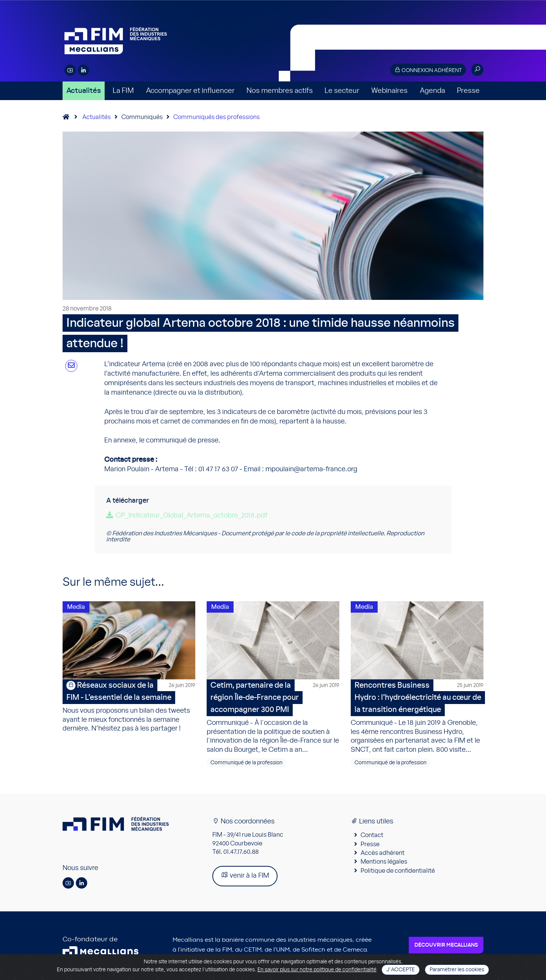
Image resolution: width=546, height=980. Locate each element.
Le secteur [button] (342, 91)
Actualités (84, 91)
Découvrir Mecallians (446, 947)
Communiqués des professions (217, 117)
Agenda (432, 91)
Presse (468, 91)
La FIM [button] (123, 91)
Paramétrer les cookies (457, 970)
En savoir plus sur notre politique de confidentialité (317, 970)
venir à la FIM (245, 877)
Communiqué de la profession (246, 764)
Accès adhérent (383, 854)
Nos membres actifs (280, 91)
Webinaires (389, 91)
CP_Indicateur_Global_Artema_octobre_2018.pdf (191, 516)
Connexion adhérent (428, 70)
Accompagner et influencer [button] (190, 91)
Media (76, 607)
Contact (372, 836)
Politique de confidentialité (398, 872)
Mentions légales (384, 863)
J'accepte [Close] (401, 970)
